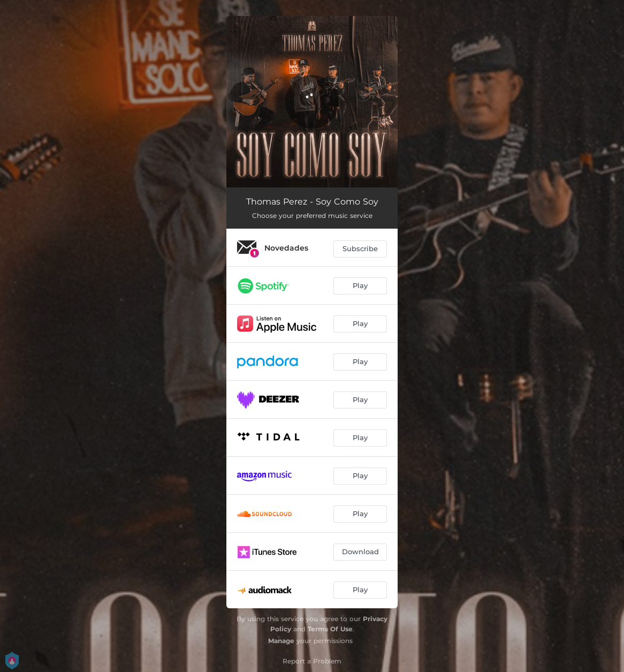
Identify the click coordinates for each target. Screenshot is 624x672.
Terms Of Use (330, 629)
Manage (281, 641)
